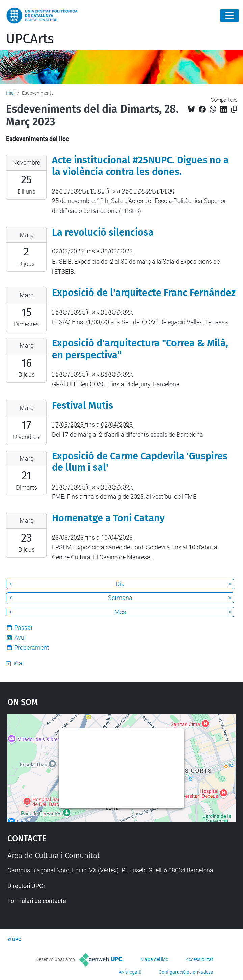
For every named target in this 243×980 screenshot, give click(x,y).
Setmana (120, 598)
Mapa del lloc (154, 959)
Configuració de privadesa (186, 972)
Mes (120, 612)
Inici (10, 93)
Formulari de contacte (37, 901)
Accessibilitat (199, 959)
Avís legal (129, 972)
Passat (23, 628)
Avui (20, 637)
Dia (120, 584)
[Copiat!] (234, 109)
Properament (32, 648)
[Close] (230, 16)
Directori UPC (25, 886)
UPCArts (30, 39)
